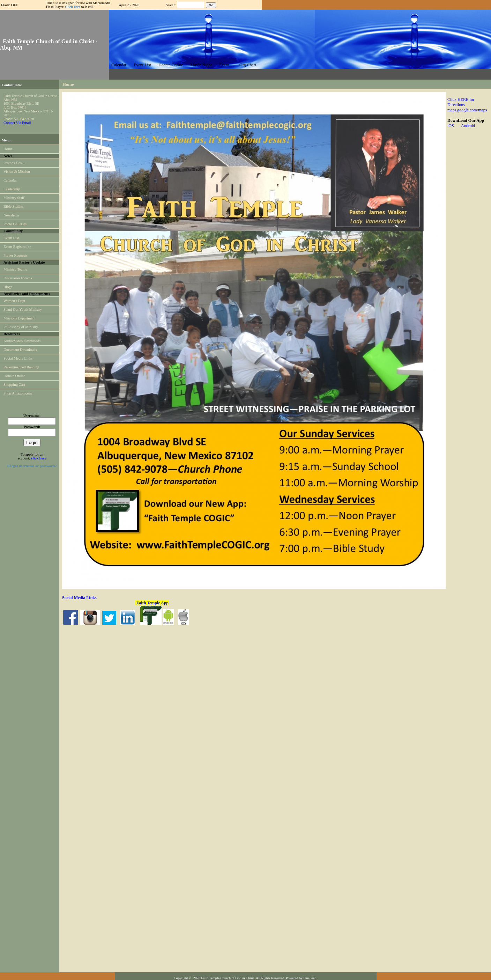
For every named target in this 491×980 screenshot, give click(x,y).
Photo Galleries (15, 224)
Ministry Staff (14, 198)
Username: (32, 416)
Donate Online (14, 376)
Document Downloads (20, 350)
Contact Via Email (17, 123)
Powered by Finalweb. (302, 978)
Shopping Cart (14, 385)
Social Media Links (18, 358)
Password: (32, 427)
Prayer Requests (16, 255)
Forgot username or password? (32, 466)
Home (8, 149)
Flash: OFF (9, 5)
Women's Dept (14, 301)
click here (39, 458)
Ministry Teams (15, 269)
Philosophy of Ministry (21, 327)
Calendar (10, 180)
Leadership (12, 189)
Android (468, 126)
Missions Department (19, 318)
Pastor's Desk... (15, 163)
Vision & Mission (17, 172)
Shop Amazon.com (18, 393)
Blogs (8, 287)
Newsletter (12, 215)
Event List (11, 238)
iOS (454, 126)
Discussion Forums (18, 278)
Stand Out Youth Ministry (23, 310)
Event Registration (17, 247)
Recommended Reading (21, 367)
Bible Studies (13, 207)
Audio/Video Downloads (22, 341)
